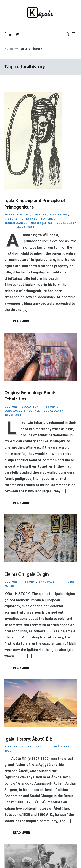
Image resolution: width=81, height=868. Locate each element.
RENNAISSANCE (16, 223)
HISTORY (11, 219)
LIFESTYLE (29, 219)
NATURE (47, 219)
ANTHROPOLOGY (17, 215)
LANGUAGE (12, 411)
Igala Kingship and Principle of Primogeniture (35, 204)
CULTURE (40, 215)
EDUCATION (59, 215)
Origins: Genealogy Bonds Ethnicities (30, 396)
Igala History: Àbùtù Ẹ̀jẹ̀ (28, 739)
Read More (21, 321)
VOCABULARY (66, 223)
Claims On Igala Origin (27, 574)
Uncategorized (42, 223)
